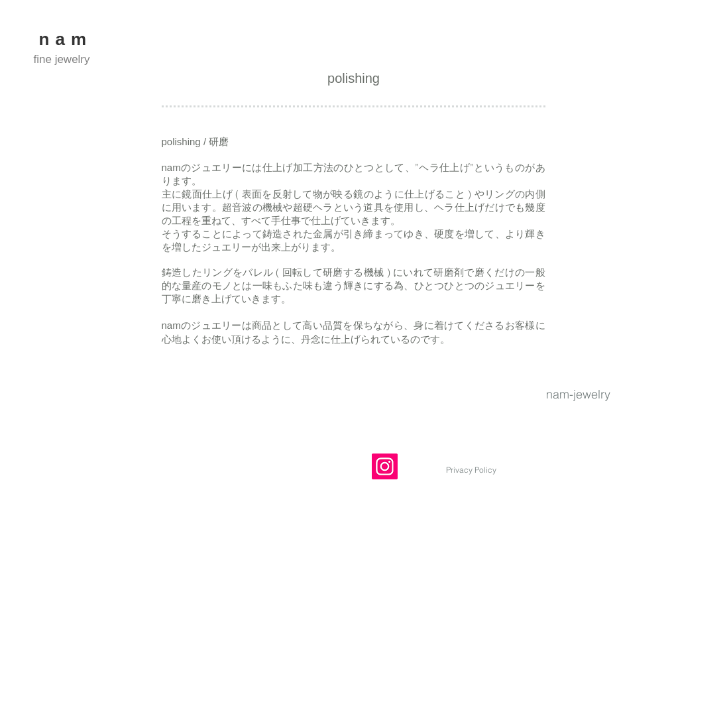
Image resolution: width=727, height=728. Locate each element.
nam (66, 39)
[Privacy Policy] (471, 470)
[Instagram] (385, 466)
